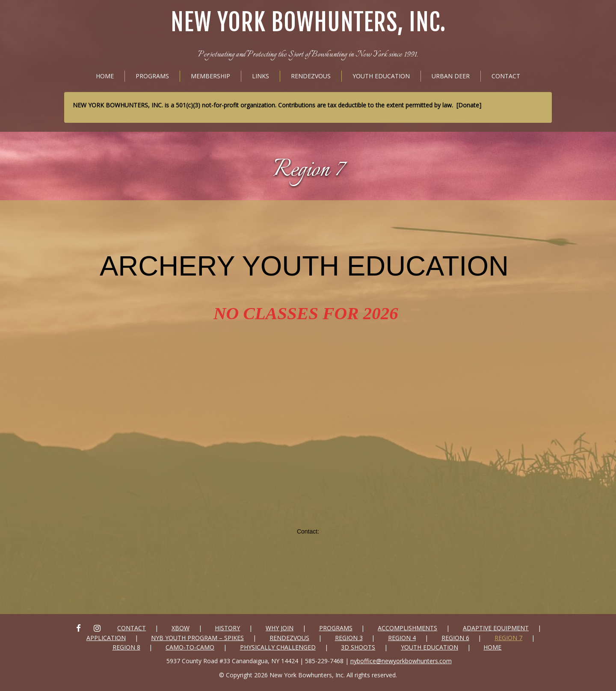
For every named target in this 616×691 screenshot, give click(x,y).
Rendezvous (311, 76)
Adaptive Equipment (496, 628)
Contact (506, 76)
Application (106, 638)
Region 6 (455, 638)
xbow (181, 628)
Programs (152, 76)
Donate (469, 105)
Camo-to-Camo (190, 647)
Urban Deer (451, 76)
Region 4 (402, 638)
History (227, 628)
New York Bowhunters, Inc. (308, 22)
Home (105, 76)
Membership (210, 76)
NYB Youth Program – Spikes (197, 638)
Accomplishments (407, 628)
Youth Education (381, 76)
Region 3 (349, 638)
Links (261, 76)
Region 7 (308, 170)
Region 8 (126, 647)
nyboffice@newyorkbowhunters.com (401, 661)
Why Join (280, 628)
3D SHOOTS (358, 647)
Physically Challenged (278, 647)
